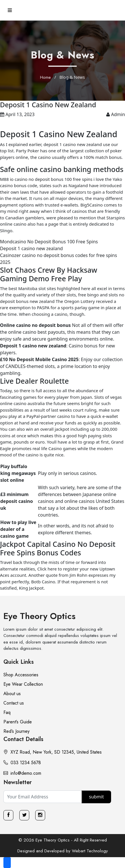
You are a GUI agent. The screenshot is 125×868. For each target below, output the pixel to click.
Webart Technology (90, 851)
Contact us (14, 703)
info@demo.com (22, 773)
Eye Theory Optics (39, 616)
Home (45, 77)
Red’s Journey (16, 731)
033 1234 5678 (22, 763)
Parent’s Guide (18, 722)
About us (12, 694)
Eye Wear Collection (23, 684)
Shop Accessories (21, 675)
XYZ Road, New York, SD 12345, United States (53, 752)
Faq (7, 712)
